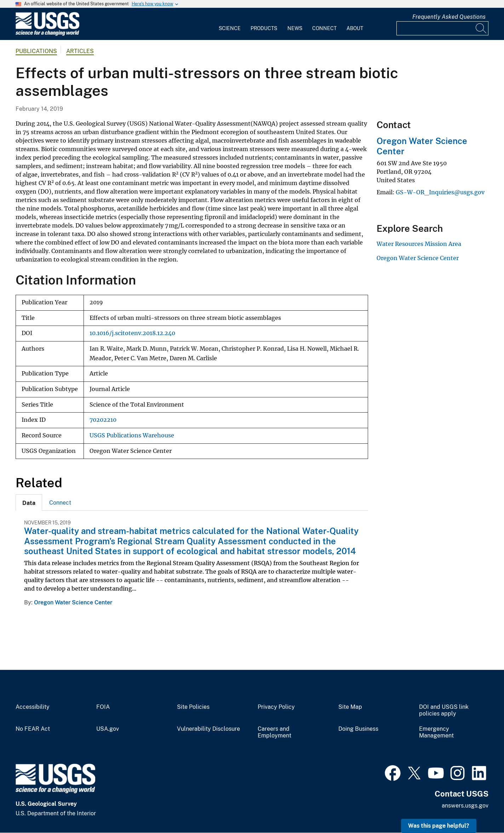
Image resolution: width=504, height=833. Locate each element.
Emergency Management (436, 732)
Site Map (350, 707)
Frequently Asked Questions (449, 17)
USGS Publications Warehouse (132, 435)
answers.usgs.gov (465, 806)
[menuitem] (230, 24)
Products (264, 28)
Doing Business (358, 729)
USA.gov (108, 729)
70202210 (103, 420)
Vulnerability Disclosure (208, 729)
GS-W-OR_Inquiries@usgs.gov (440, 192)
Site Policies (193, 707)
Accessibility (33, 707)
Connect (324, 28)
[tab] (29, 502)
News (295, 28)
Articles (80, 51)
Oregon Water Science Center (73, 602)
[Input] (442, 28)
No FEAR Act (33, 729)
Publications (36, 51)
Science (230, 28)
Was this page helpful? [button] (439, 826)
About (355, 28)
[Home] (47, 34)
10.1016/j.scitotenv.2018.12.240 (132, 333)
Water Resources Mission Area (419, 244)
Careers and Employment (274, 732)
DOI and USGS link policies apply (444, 710)
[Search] (481, 28)
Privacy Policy (276, 707)
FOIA (103, 707)
